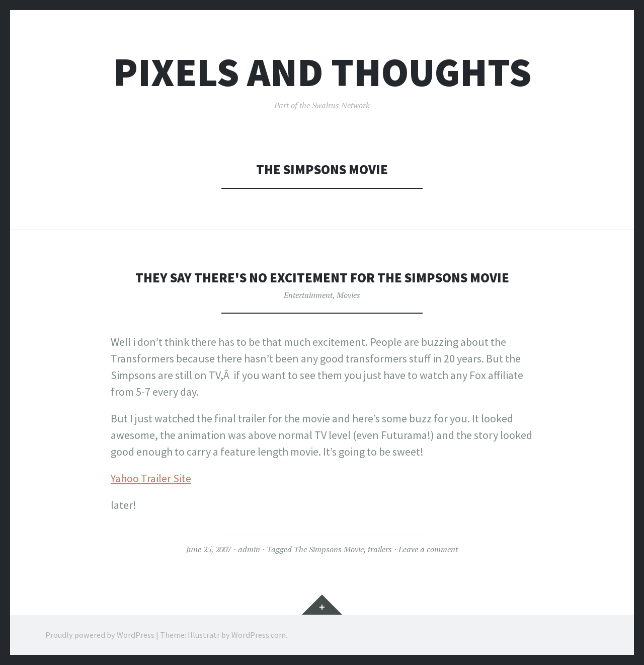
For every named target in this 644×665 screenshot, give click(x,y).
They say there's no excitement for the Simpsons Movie (322, 278)
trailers (380, 549)
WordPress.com (259, 635)
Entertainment (308, 295)
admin (249, 549)
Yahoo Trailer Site (151, 478)
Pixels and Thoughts (322, 72)
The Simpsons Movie (329, 549)
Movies (348, 295)
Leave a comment (428, 549)
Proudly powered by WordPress (100, 635)
